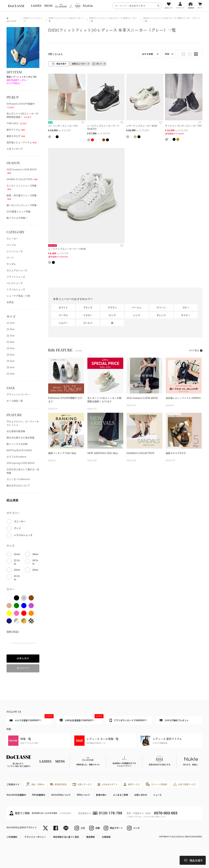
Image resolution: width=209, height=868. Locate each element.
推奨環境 (91, 837)
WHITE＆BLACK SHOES (19, 450)
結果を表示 (23, 658)
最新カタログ (16, 136)
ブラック (88, 307)
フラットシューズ (16, 277)
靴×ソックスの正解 (17, 444)
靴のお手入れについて (18, 485)
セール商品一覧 (15, 401)
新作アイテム (16, 130)
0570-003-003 (166, 813)
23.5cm (11, 348)
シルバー (63, 323)
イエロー (88, 315)
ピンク (112, 315)
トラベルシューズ (16, 289)
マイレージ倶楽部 (157, 784)
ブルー (186, 307)
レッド (137, 315)
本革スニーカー (79, 64)
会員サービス (132, 784)
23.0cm (11, 342)
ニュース (157, 795)
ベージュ (137, 307)
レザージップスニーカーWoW (142, 126)
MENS (48, 6)
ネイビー (186, 315)
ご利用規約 (12, 837)
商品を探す (193, 860)
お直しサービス (82, 784)
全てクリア (23, 668)
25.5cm (11, 374)
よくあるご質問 (121, 795)
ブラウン (112, 307)
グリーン (161, 307)
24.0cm (11, 355)
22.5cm (11, 335)
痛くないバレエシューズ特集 (22, 205)
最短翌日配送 (58, 784)
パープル (63, 315)
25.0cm (11, 367)
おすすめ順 (147, 54)
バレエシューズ (15, 283)
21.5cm (11, 323)
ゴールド (88, 323)
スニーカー (12, 238)
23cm (17, 570)
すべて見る (194, 350)
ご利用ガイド (13, 784)
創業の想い (101, 795)
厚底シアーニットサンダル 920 (21, 80)
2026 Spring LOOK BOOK (20, 463)
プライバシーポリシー (35, 837)
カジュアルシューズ (17, 270)
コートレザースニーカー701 (63, 126)
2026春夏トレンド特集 (19, 211)
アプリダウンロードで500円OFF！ (129, 720)
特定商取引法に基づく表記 (66, 837)
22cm (17, 554)
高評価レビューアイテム (21, 142)
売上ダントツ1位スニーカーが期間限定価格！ (22, 115)
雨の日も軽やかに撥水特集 (20, 438)
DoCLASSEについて (61, 795)
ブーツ (10, 258)
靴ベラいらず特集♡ (17, 218)
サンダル (11, 264)
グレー (97, 64)
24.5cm (11, 361)
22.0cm (11, 329)
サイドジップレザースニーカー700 (183, 126)
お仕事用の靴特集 (16, 431)
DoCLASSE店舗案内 (16, 795)
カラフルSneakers (16, 457)
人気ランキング (15, 149)
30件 (167, 54)
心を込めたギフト (108, 784)
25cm (35, 570)
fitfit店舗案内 (39, 795)
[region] (104, 6)
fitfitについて (84, 795)
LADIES (36, 6)
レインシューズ (15, 251)
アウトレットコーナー (18, 394)
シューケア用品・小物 (18, 296)
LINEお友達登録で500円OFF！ (81, 719)
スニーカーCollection (18, 479)
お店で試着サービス (185, 784)
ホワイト (63, 307)
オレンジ (161, 315)
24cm (35, 554)
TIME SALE (17, 123)
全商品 (10, 302)
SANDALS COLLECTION (22, 179)
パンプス (11, 245)
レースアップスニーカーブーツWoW (67, 249)
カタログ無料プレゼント (174, 720)
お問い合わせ (141, 795)
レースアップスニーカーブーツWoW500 (103, 127)
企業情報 (106, 837)
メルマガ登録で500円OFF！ (31, 719)
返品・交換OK (35, 784)
